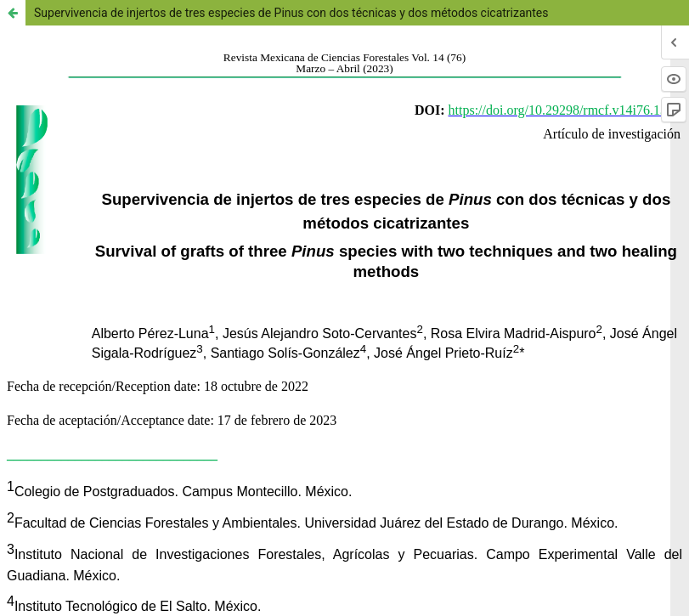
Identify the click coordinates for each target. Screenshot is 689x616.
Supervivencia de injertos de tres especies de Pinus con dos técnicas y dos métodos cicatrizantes (291, 13)
